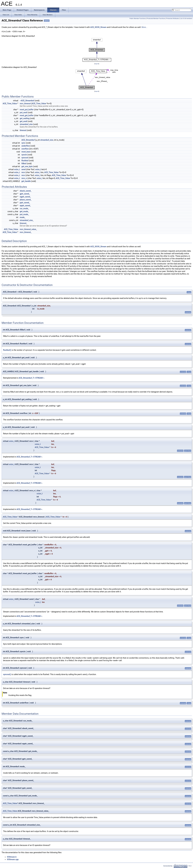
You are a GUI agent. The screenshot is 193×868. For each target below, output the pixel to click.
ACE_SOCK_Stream (98, 27)
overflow (25, 149)
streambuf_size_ (27, 220)
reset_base (26, 152)
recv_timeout (25, 104)
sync (23, 143)
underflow (26, 146)
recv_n (24, 178)
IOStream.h (12, 857)
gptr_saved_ (25, 194)
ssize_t (17, 169)
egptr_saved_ (25, 197)
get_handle (26, 181)
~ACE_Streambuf (27, 101)
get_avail (23, 121)
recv (23, 172)
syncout (25, 158)
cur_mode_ (24, 208)
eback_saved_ (26, 191)
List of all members (186, 19)
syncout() (7, 674)
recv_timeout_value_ (28, 229)
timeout (23, 130)
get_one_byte (27, 166)
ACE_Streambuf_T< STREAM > (31, 378)
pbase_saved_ (26, 200)
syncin (24, 155)
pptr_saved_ (25, 203)
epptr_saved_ (25, 206)
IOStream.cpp (13, 859)
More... (144, 27)
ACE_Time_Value (10, 104)
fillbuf (24, 164)
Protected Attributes (173, 19)
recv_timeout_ (26, 232)
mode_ (23, 217)
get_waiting (25, 118)
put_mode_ (24, 214)
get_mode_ (24, 211)
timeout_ (23, 223)
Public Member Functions (138, 19)
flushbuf (25, 161)
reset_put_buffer (27, 110)
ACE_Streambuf (28, 140)
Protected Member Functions (156, 19)
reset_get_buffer (27, 115)
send (23, 169)
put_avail (23, 112)
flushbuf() (7, 350)
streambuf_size (26, 124)
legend (97, 64)
